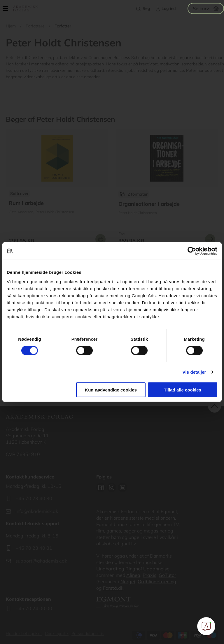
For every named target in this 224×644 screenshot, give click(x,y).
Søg (146, 8)
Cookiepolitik (57, 633)
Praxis (149, 575)
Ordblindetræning (157, 582)
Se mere (210, 239)
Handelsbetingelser (24, 633)
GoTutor (167, 575)
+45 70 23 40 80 (34, 498)
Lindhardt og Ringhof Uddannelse (133, 569)
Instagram (112, 488)
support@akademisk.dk (41, 561)
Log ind (169, 8)
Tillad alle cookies (183, 390)
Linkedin (123, 488)
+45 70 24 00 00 (34, 608)
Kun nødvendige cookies (111, 390)
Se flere (57, 189)
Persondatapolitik (88, 633)
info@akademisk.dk (37, 511)
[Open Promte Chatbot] (206, 626)
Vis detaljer (194, 372)
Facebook (101, 488)
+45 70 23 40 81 (34, 548)
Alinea (133, 575)
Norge (127, 582)
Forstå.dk (113, 588)
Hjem (11, 26)
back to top (215, 406)
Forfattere (35, 26)
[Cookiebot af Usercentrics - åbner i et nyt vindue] (192, 251)
